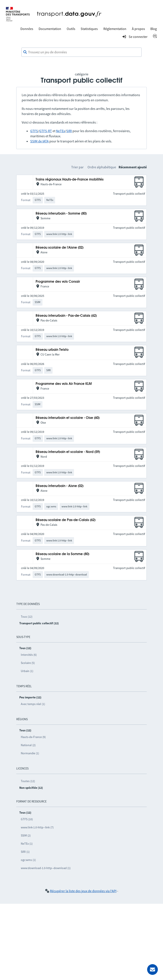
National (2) (28, 745)
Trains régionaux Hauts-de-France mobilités (70, 180)
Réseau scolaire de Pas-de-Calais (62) (66, 520)
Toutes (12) (28, 781)
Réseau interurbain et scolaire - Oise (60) (68, 418)
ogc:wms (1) (28, 860)
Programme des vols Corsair (58, 282)
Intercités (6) (29, 655)
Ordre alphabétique (102, 167)
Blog (154, 29)
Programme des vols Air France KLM (64, 384)
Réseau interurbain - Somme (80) (61, 214)
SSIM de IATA (39, 141)
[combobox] (81, 52)
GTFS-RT (46, 131)
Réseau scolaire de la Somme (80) (62, 554)
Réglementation (115, 29)
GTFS (34, 131)
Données (27, 29)
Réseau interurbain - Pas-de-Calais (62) (66, 316)
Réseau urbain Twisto (52, 350)
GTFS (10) (27, 819)
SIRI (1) (25, 852)
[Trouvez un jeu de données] (81, 52)
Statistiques (89, 29)
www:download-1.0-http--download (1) (46, 868)
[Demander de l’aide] (152, 970)
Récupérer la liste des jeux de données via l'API (83, 891)
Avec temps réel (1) (33, 704)
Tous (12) (27, 617)
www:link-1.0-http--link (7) (37, 827)
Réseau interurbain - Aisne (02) (60, 486)
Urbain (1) (27, 671)
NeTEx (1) (27, 844)
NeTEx (60, 131)
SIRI (69, 131)
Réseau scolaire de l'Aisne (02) (60, 248)
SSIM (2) (26, 835)
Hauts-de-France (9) (33, 737)
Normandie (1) (30, 753)
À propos (138, 29)
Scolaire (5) (28, 663)
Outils (71, 29)
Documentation (50, 29)
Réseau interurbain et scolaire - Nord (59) (68, 452)
